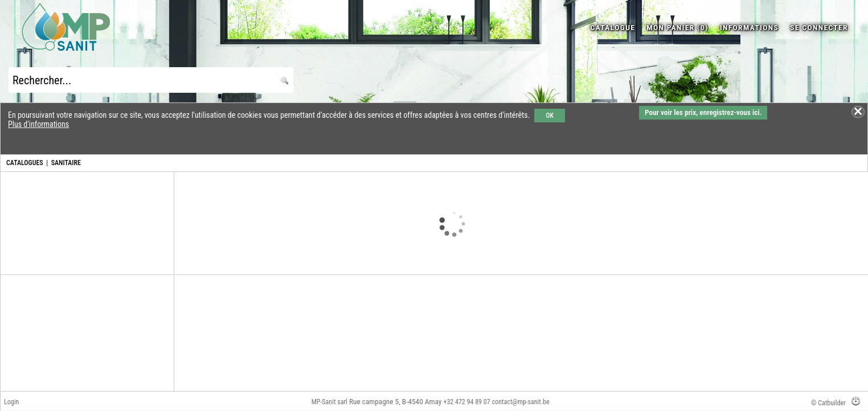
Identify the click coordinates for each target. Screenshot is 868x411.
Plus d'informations (38, 124)
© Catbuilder (828, 403)
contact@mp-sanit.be (521, 402)
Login (11, 402)
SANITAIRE (66, 163)
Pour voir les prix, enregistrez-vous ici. (703, 112)
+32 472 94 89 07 (466, 402)
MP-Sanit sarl (329, 402)
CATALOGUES (25, 163)
